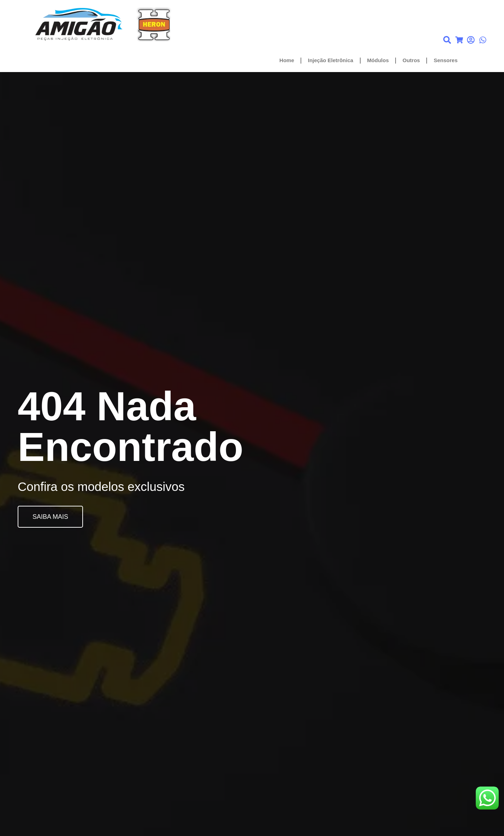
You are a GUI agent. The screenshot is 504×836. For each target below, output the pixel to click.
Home (287, 60)
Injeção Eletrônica (331, 60)
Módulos (378, 60)
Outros (411, 60)
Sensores (446, 60)
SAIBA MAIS (50, 517)
